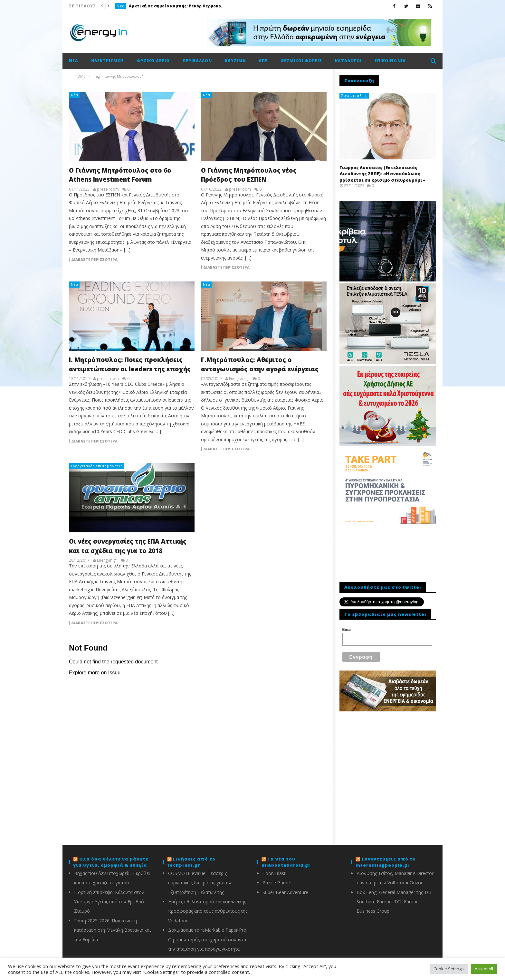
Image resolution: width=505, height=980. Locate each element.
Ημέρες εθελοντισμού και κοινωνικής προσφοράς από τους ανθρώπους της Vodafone (208, 911)
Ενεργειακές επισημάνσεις (97, 466)
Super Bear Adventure (285, 892)
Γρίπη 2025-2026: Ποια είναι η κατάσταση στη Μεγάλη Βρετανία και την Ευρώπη (112, 930)
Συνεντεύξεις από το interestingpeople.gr (386, 862)
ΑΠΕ (263, 61)
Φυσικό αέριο (153, 61)
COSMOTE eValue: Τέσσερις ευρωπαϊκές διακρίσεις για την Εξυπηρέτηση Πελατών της (200, 883)
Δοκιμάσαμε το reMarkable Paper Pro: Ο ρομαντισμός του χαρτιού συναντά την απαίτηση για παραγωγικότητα (208, 939)
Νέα (121, 6)
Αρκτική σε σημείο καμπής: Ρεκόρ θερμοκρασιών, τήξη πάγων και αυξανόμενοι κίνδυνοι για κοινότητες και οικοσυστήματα (177, 6)
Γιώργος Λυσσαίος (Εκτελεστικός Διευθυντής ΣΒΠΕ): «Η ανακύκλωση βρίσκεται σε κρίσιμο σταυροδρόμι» (382, 174)
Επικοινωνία (390, 61)
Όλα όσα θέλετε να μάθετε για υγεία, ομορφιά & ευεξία (111, 862)
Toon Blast (274, 873)
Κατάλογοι (348, 61)
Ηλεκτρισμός (108, 61)
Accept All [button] (484, 969)
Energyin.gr (239, 379)
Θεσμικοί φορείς (301, 61)
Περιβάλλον (197, 61)
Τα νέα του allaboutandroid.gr (286, 862)
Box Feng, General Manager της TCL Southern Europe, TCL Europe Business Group (395, 902)
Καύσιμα (235, 61)
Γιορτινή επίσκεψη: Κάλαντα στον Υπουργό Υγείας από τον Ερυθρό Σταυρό (109, 902)
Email (348, 630)
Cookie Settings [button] (449, 969)
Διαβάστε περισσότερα (94, 260)
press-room (108, 189)
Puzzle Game (276, 883)
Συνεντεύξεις (354, 95)
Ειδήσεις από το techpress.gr (191, 862)
